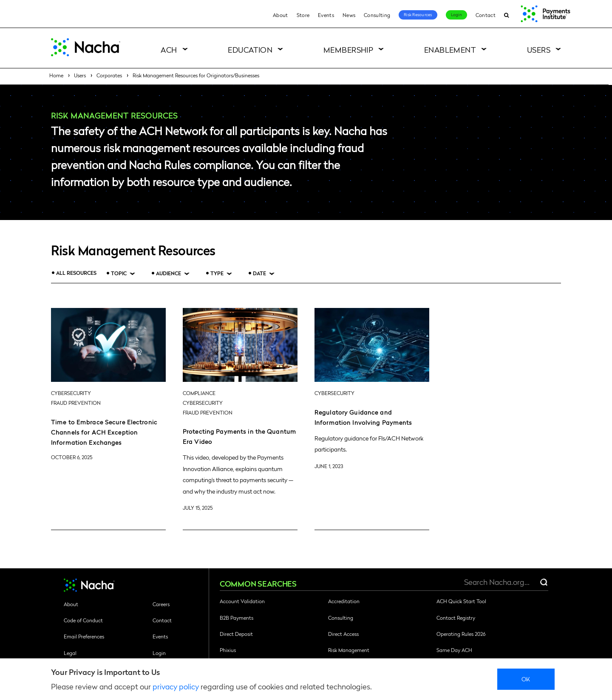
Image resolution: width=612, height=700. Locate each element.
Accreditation (344, 601)
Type (217, 273)
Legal (70, 653)
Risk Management (349, 650)
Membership (348, 49)
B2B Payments (237, 618)
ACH (169, 49)
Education (250, 49)
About (280, 15)
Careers (161, 604)
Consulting (377, 15)
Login (456, 14)
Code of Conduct (83, 620)
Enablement (450, 49)
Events (326, 15)
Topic (119, 273)
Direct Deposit (236, 634)
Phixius (228, 650)
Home (56, 75)
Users (539, 49)
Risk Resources (418, 14)
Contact (486, 15)
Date (259, 273)
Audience (169, 273)
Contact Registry (456, 618)
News (349, 15)
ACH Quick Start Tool (461, 601)
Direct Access (343, 634)
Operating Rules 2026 (461, 634)
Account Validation (242, 601)
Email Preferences (84, 636)
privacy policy (176, 686)
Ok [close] (526, 679)
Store (303, 15)
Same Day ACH (454, 650)
